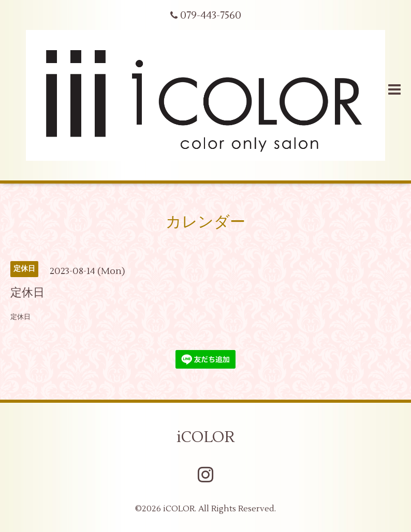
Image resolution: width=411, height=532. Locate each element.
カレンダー (205, 222)
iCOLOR (205, 437)
